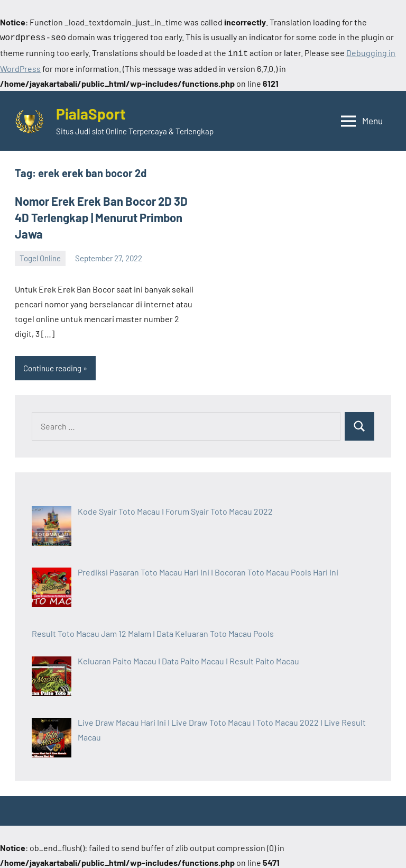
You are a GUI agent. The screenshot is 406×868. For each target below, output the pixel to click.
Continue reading (52, 366)
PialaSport (91, 112)
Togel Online (40, 256)
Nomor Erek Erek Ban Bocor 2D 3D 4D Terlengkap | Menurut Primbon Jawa (101, 215)
